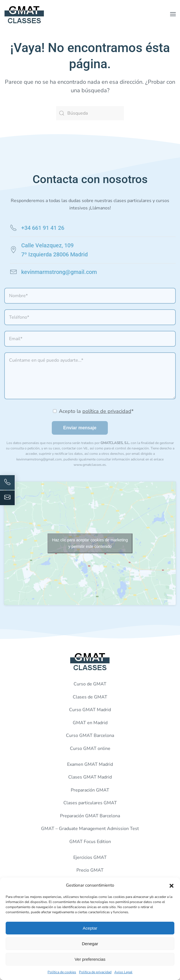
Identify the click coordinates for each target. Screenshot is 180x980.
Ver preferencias (90, 959)
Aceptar (90, 928)
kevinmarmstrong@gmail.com (59, 272)
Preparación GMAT (90, 790)
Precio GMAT (90, 870)
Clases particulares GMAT (90, 803)
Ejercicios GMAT (90, 857)
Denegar (90, 944)
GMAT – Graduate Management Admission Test (90, 829)
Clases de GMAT (90, 697)
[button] (172, 885)
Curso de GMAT (90, 684)
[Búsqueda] (90, 113)
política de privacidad (107, 411)
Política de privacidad (95, 972)
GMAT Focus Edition (90, 842)
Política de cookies (62, 972)
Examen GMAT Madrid (90, 764)
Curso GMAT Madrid (90, 710)
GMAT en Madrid (90, 723)
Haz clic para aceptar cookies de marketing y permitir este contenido (90, 543)
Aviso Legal (123, 972)
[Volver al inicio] (24, 14)
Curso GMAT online (90, 749)
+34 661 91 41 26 (43, 228)
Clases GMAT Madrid (90, 777)
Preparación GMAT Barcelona (90, 816)
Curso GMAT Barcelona (90, 735)
